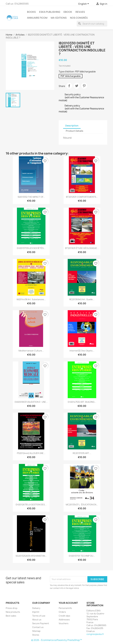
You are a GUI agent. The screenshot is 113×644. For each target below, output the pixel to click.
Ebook (68, 12)
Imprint (36, 612)
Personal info (65, 608)
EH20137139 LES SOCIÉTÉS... (31, 248)
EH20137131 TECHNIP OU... (82, 556)
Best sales (11, 616)
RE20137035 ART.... (82, 453)
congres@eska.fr (95, 634)
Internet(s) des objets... (82, 351)
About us (37, 620)
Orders (62, 612)
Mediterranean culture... (31, 351)
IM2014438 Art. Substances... (31, 299)
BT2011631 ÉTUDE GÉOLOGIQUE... (82, 248)
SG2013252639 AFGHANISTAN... (31, 556)
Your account (68, 603)
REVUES (80, 12)
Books (31, 12)
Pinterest (84, 86)
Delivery (36, 608)
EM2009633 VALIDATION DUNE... (31, 402)
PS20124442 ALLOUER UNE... (31, 453)
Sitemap (36, 631)
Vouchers (64, 623)
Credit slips (64, 616)
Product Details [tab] (74, 131)
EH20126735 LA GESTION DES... (31, 505)
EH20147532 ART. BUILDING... (82, 402)
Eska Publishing (50, 12)
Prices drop (12, 608)
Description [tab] (72, 126)
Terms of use (39, 616)
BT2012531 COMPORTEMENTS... (82, 197)
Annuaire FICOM (37, 18)
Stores (36, 635)
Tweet (77, 86)
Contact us (38, 627)
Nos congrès (79, 18)
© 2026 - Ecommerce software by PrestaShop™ (57, 640)
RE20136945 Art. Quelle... (82, 299)
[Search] (92, 24)
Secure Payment (41, 623)
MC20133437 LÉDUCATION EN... (82, 505)
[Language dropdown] (84, 4)
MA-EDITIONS (59, 18)
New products (13, 612)
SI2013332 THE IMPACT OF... (31, 197)
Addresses (64, 620)
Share (69, 86)
